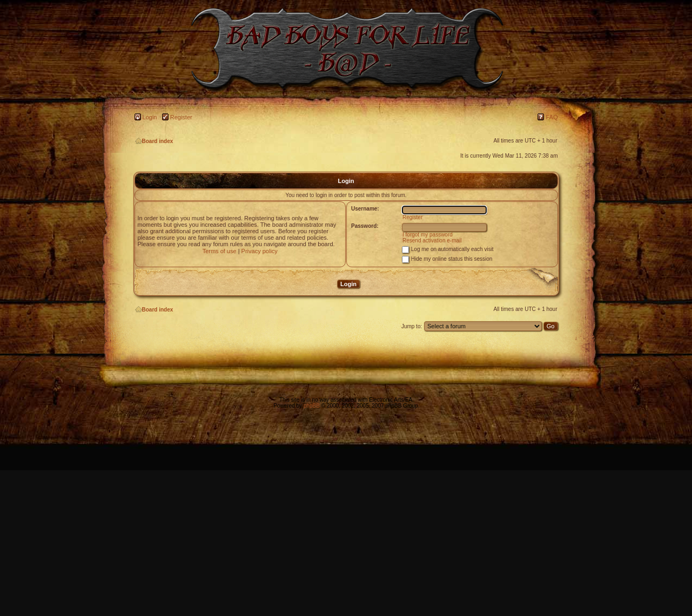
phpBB (312, 406)
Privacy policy (260, 251)
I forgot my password (428, 235)
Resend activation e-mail (432, 241)
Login (150, 117)
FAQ (552, 117)
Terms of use (220, 251)
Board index (154, 141)
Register (181, 117)
